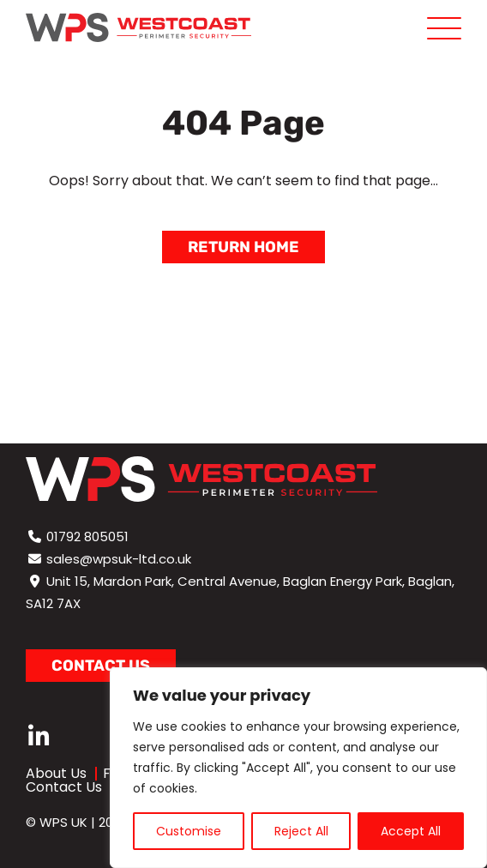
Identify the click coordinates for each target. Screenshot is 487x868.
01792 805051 (87, 536)
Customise (189, 831)
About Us (56, 773)
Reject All (301, 831)
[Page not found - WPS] (138, 27)
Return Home (243, 247)
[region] (298, 768)
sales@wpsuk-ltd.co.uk (119, 559)
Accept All (411, 831)
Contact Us (64, 787)
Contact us (101, 666)
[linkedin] (39, 737)
